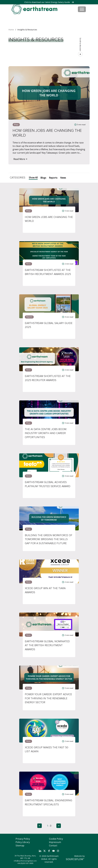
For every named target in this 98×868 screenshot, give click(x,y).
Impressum (55, 842)
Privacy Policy (23, 839)
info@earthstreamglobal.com (25, 861)
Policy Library (23, 842)
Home (11, 30)
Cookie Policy (56, 839)
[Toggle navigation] (82, 9)
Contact (53, 846)
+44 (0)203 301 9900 (25, 863)
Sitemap (20, 846)
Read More (20, 159)
